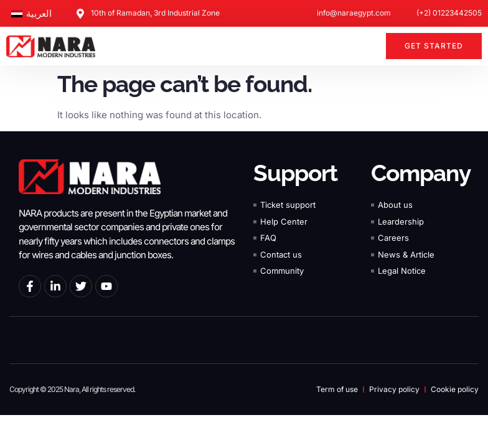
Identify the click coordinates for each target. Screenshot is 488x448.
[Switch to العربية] (31, 13)
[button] (369, 46)
